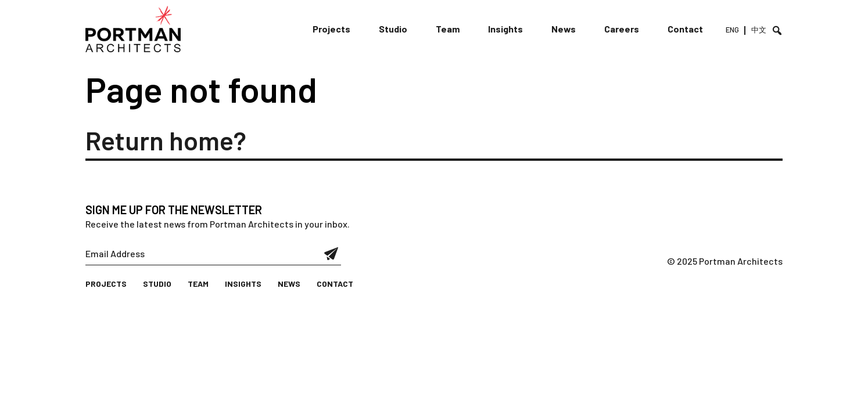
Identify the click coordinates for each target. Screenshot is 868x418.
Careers (622, 29)
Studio (393, 29)
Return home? (166, 140)
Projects (331, 29)
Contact (685, 29)
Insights (505, 29)
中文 (759, 30)
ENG (732, 30)
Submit (331, 254)
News (564, 29)
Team (448, 29)
